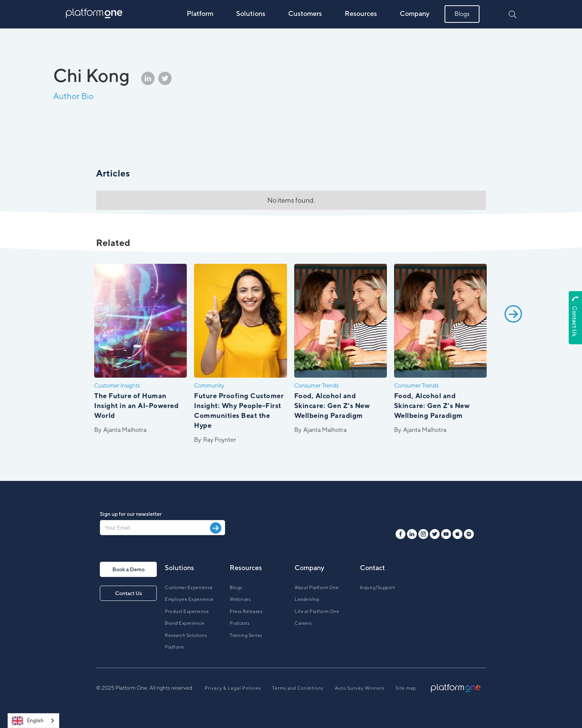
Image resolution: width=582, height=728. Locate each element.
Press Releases (246, 611)
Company (415, 13)
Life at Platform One (317, 611)
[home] (95, 14)
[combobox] (33, 721)
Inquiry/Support (378, 587)
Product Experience (187, 611)
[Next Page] (513, 355)
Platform (200, 13)
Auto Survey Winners (360, 688)
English (28, 721)
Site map (406, 688)
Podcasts (240, 623)
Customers (305, 13)
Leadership (307, 599)
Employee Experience (189, 599)
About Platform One (317, 587)
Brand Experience (185, 623)
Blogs (462, 14)
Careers (303, 623)
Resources (361, 13)
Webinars (240, 599)
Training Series (246, 635)
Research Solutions (186, 635)
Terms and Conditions (298, 688)
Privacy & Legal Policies (233, 688)
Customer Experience (189, 587)
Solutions (251, 13)
